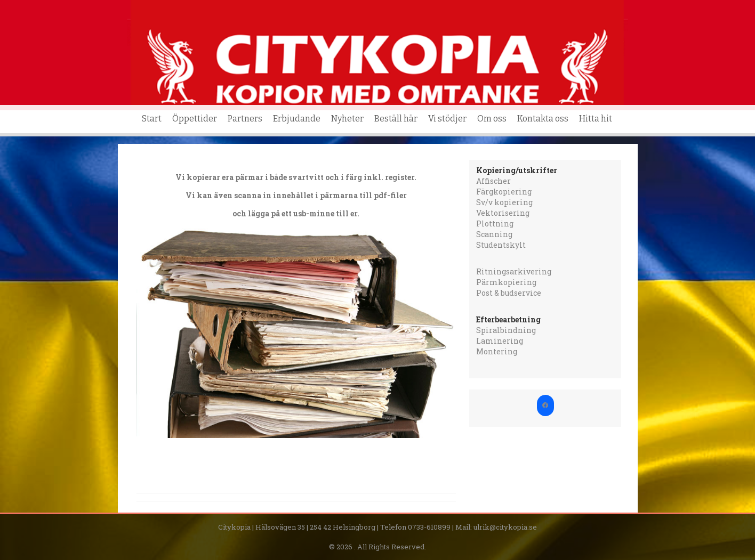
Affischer (493, 181)
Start (152, 119)
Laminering (500, 341)
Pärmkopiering (506, 282)
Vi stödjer (447, 119)
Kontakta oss (543, 119)
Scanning (494, 234)
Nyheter (347, 119)
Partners (245, 119)
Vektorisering (503, 213)
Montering (497, 351)
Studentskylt (501, 245)
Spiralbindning (506, 330)
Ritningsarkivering (514, 271)
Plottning (495, 224)
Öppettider (195, 119)
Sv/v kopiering (504, 202)
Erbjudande (297, 119)
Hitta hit (596, 119)
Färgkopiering (504, 192)
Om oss (492, 119)
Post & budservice (509, 293)
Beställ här (396, 119)
